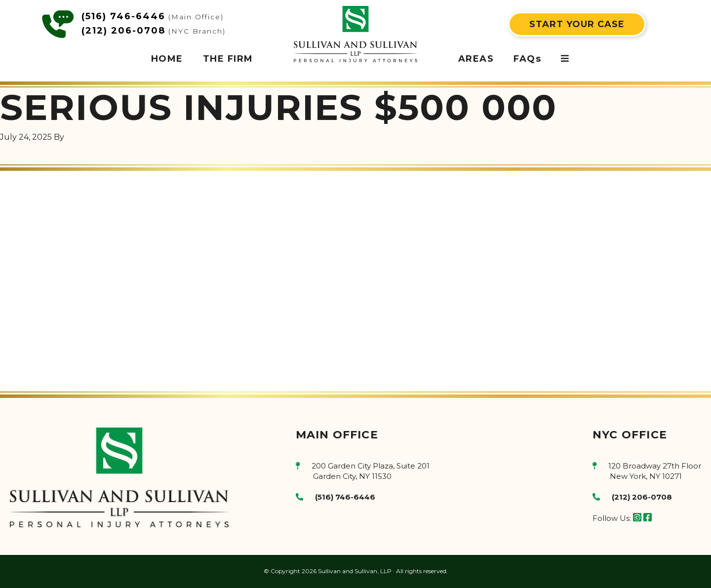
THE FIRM (228, 59)
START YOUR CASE (577, 24)
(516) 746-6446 (123, 16)
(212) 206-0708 (123, 31)
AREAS (476, 59)
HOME (167, 59)
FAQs (527, 59)
